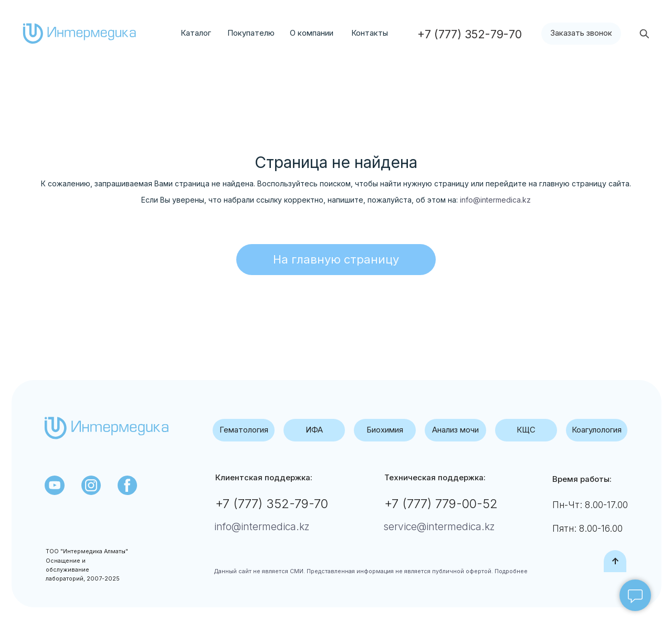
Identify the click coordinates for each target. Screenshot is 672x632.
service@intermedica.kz (439, 526)
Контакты (370, 33)
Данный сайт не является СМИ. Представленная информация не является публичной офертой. (354, 571)
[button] (581, 34)
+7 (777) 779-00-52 (441, 504)
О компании (312, 33)
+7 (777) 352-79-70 (272, 504)
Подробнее (510, 571)
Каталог (196, 33)
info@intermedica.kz (495, 200)
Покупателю (251, 33)
